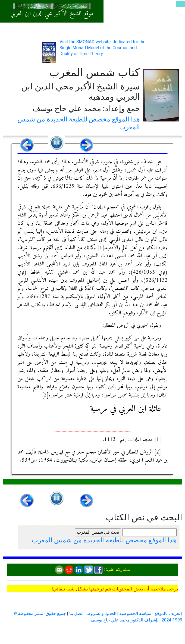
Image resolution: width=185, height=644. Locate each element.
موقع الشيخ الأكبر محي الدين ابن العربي (52, 14)
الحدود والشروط (101, 613)
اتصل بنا (76, 613)
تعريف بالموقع (167, 613)
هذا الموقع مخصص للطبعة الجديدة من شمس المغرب (104, 540)
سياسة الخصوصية (135, 613)
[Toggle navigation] (181, 4)
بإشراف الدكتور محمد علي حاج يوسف (125, 620)
